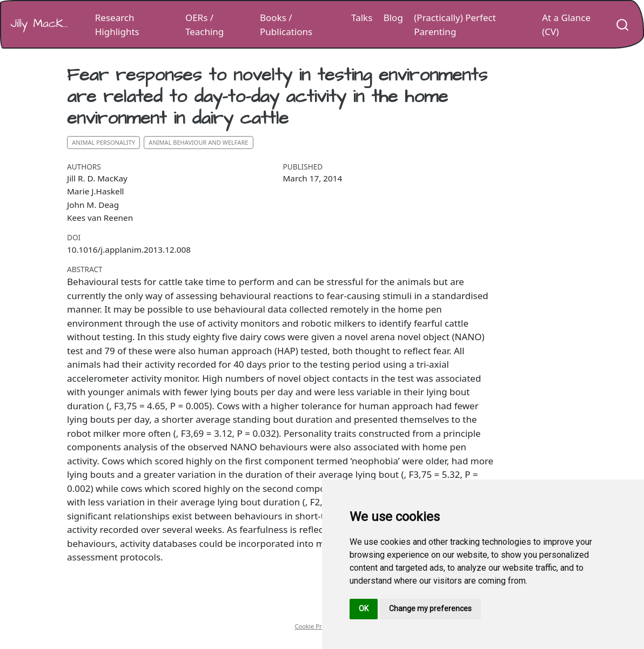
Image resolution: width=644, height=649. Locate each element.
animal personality (103, 142)
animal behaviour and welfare (198, 142)
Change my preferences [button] (430, 609)
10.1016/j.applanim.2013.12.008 (129, 249)
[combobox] (623, 24)
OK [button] (364, 609)
